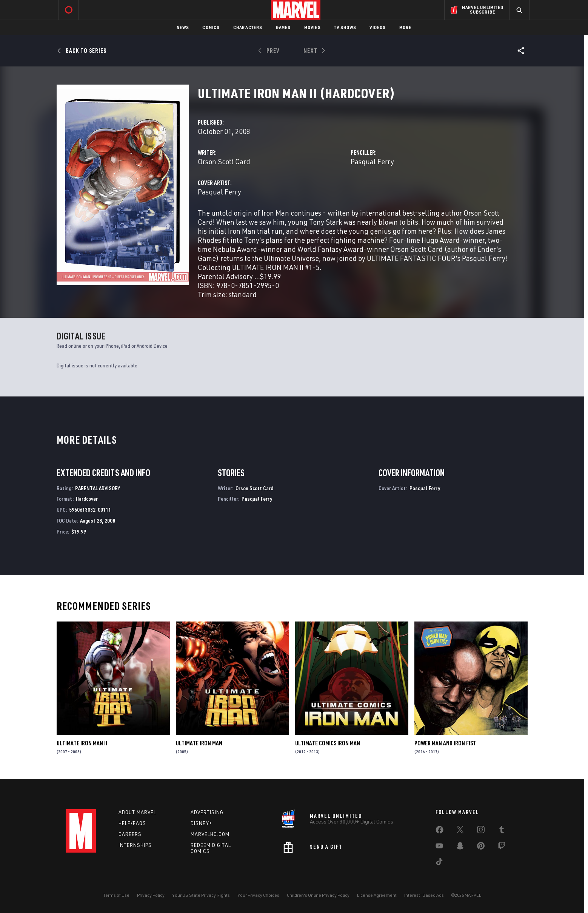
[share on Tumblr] (502, 831)
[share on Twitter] (460, 831)
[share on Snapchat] (460, 847)
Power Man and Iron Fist (445, 743)
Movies (312, 27)
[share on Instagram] (481, 831)
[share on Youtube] (439, 847)
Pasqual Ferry (372, 161)
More (406, 27)
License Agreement (377, 895)
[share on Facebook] (439, 831)
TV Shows (345, 27)
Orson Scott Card (224, 161)
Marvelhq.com (210, 834)
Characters (248, 27)
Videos (377, 27)
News (183, 27)
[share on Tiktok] (439, 863)
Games (283, 27)
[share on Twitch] (502, 847)
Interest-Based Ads (424, 895)
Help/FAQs (132, 823)
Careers (130, 834)
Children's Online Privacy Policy (318, 895)
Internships (135, 845)
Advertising (207, 812)
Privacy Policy (151, 895)
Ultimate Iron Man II (82, 743)
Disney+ (201, 823)
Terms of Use (116, 895)
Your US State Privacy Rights (201, 895)
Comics (211, 27)
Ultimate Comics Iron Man (328, 743)
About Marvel (137, 812)
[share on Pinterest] (481, 847)
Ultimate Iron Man (199, 743)
